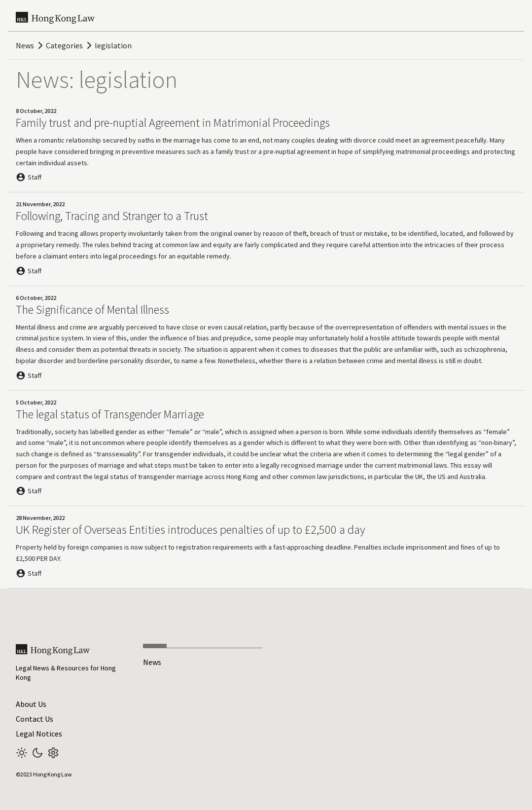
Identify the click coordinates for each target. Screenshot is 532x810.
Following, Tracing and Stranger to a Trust (112, 216)
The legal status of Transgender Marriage (110, 414)
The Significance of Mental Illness (92, 310)
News (25, 45)
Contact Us (35, 719)
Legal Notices (39, 734)
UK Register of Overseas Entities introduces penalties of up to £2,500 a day (190, 530)
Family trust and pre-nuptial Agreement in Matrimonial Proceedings (173, 123)
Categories (64, 45)
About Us (31, 704)
